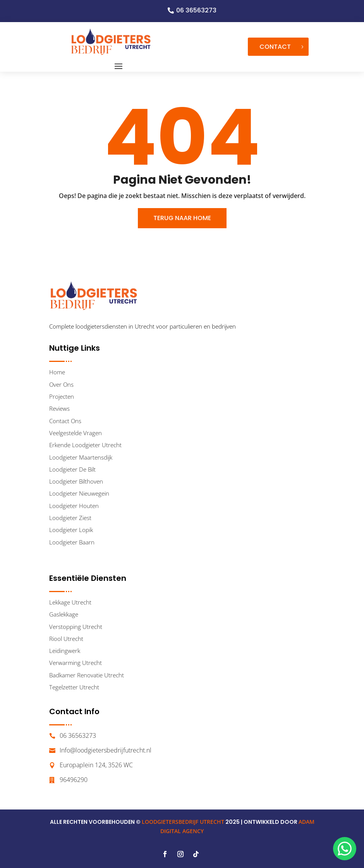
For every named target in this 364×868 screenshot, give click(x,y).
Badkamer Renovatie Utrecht (87, 675)
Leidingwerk (65, 651)
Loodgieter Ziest (70, 518)
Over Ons (61, 384)
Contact (275, 47)
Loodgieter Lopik (71, 530)
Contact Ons (65, 421)
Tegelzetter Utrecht (74, 687)
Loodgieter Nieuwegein (79, 493)
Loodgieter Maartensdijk (81, 457)
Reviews (59, 408)
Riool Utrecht (66, 639)
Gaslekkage (64, 614)
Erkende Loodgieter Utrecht (85, 445)
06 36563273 (196, 10)
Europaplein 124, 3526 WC (96, 765)
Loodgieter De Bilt (72, 469)
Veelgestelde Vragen (76, 433)
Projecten (62, 396)
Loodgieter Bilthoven (76, 481)
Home (57, 372)
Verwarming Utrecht (76, 663)
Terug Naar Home (182, 218)
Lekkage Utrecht (70, 602)
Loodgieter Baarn (72, 542)
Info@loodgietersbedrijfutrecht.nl (106, 750)
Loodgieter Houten (74, 506)
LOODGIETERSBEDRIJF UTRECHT (183, 822)
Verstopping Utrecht (76, 627)
